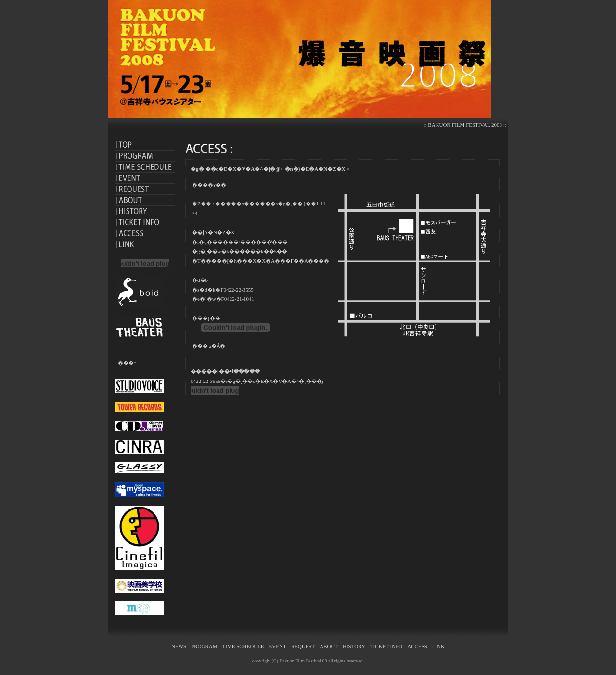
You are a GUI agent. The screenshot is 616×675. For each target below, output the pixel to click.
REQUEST (303, 646)
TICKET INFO (386, 646)
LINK (438, 646)
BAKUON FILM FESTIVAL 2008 (465, 125)
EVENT (278, 646)
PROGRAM (204, 646)
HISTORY (354, 646)
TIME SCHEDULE (243, 646)
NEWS (179, 646)
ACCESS (417, 646)
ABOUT (329, 646)
